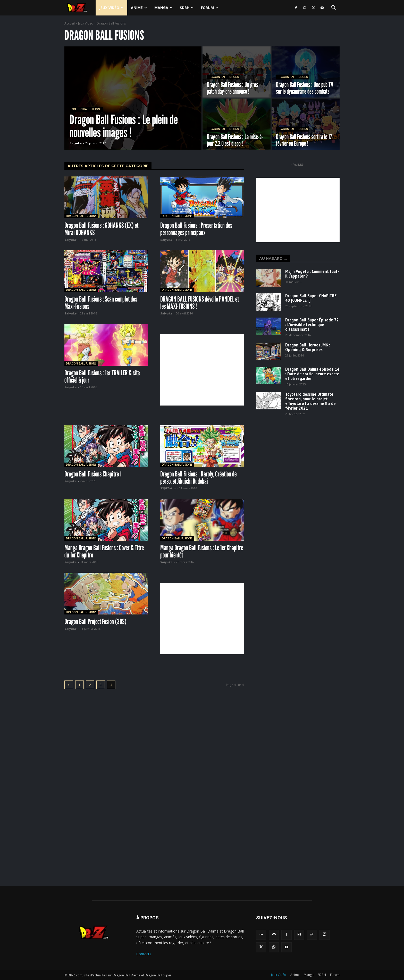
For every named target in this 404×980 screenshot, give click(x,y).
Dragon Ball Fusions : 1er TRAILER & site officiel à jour (102, 376)
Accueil (70, 23)
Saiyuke (70, 240)
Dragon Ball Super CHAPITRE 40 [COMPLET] (311, 298)
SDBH (187, 8)
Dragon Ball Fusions (86, 109)
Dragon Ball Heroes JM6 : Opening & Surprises (308, 347)
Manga (163, 8)
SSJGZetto (168, 488)
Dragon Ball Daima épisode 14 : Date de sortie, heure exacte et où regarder (312, 374)
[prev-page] (69, 685)
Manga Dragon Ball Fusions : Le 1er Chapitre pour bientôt (202, 551)
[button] (333, 8)
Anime (139, 8)
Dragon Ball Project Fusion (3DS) (95, 621)
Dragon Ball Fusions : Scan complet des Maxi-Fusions (101, 303)
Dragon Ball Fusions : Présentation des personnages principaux (196, 229)
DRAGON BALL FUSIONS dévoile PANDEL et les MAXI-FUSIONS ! (200, 303)
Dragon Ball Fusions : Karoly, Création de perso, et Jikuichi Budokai (198, 477)
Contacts (144, 954)
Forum (209, 8)
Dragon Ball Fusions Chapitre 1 (93, 474)
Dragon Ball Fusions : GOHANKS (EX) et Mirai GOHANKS (101, 229)
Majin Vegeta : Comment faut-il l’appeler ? (312, 274)
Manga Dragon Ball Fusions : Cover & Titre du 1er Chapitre (104, 551)
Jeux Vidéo (111, 8)
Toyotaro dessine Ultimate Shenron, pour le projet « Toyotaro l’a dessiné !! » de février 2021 (310, 401)
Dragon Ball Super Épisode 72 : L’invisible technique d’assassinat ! (312, 324)
